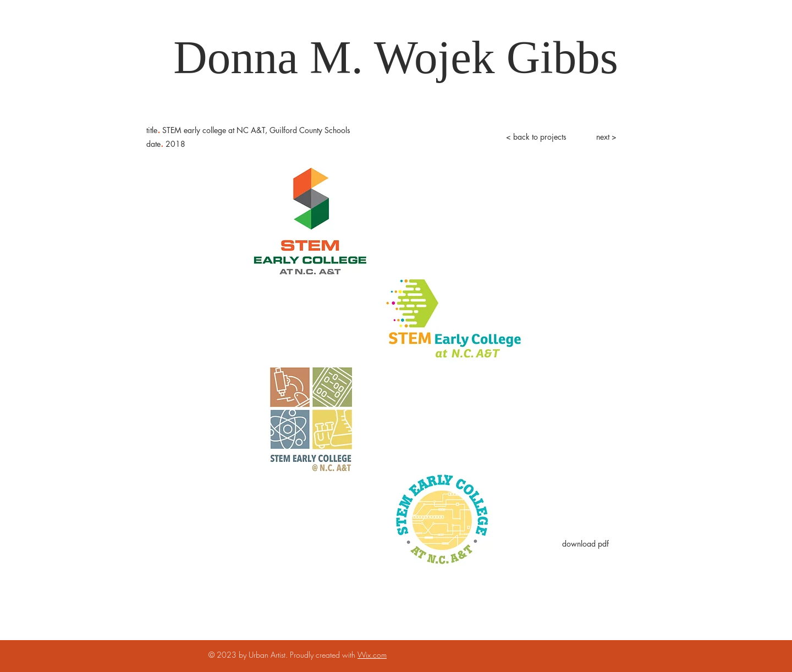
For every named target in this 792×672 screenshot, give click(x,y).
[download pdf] (585, 544)
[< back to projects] (536, 137)
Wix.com (372, 655)
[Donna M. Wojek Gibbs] (396, 57)
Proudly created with (324, 655)
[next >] (606, 137)
